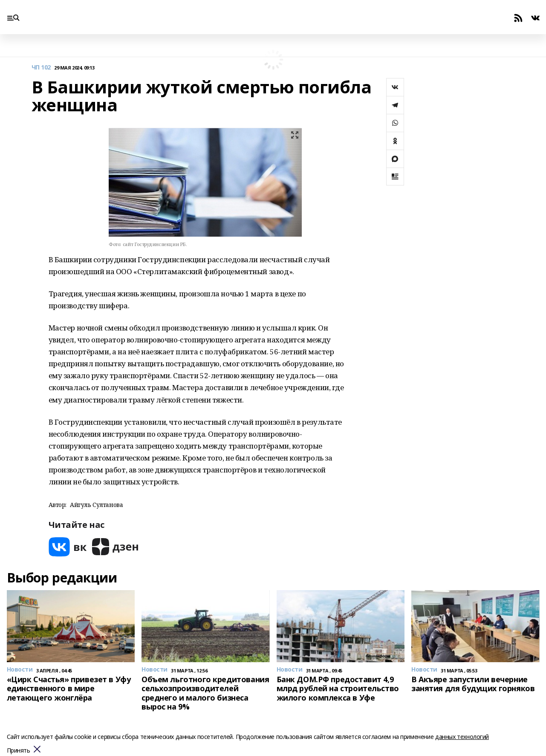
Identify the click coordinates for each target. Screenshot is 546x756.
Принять (19, 751)
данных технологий (462, 737)
